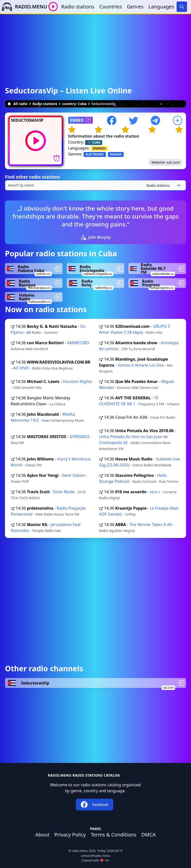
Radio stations (78, 7)
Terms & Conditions (114, 835)
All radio (17, 104)
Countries (111, 7)
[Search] (182, 7)
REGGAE (116, 154)
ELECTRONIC (95, 154)
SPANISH (99, 148)
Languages (161, 7)
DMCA (148, 835)
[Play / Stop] (53, 7)
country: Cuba (74, 104)
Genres (135, 7)
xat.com (173, 162)
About (42, 835)
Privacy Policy (70, 835)
